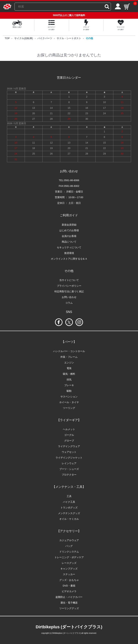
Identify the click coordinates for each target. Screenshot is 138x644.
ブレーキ (69, 385)
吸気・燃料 (69, 374)
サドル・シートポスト (69, 38)
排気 (69, 380)
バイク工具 (69, 502)
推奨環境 (69, 253)
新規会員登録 (69, 225)
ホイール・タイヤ (69, 402)
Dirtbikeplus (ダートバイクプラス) (69, 627)
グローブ (69, 441)
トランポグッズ (69, 508)
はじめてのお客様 (69, 230)
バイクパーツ (45, 38)
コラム (69, 303)
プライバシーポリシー (69, 286)
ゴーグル (69, 435)
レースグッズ (69, 563)
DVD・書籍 (69, 586)
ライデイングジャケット (69, 458)
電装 (69, 368)
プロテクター (69, 475)
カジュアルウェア (69, 540)
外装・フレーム (69, 357)
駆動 (69, 391)
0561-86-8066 (72, 180)
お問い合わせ (69, 297)
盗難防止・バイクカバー (69, 597)
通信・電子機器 (69, 603)
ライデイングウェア (69, 446)
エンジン (69, 363)
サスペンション (69, 397)
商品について (69, 242)
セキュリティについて (69, 247)
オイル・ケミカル (69, 519)
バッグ (69, 546)
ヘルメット (69, 429)
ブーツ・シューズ (69, 469)
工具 (69, 496)
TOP (7, 38)
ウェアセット (69, 452)
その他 (89, 38)
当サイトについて (69, 280)
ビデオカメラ (69, 591)
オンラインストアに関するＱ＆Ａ (69, 259)
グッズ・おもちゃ (69, 580)
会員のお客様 (69, 236)
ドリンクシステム (69, 552)
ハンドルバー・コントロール (69, 351)
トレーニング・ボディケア (69, 557)
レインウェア (69, 463)
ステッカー (69, 574)
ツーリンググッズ (69, 608)
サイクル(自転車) (24, 38)
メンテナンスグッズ (69, 513)
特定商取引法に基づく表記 (69, 291)
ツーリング (69, 408)
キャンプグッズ (69, 569)
